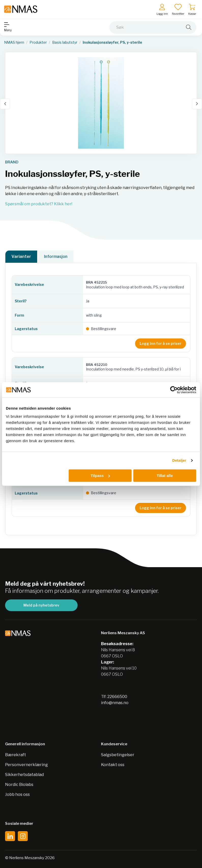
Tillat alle (165, 476)
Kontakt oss (113, 765)
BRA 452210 (97, 365)
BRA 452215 (96, 282)
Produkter (38, 42)
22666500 (117, 697)
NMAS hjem (14, 42)
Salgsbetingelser (118, 755)
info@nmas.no (115, 703)
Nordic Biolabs (19, 785)
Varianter (21, 257)
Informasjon (56, 257)
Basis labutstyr (65, 42)
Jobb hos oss (17, 794)
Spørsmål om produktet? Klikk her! (39, 204)
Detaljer (179, 460)
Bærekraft (16, 755)
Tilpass (100, 476)
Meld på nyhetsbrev (41, 605)
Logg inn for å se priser (161, 343)
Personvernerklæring (26, 765)
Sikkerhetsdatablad (24, 775)
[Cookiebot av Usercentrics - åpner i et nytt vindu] (174, 390)
